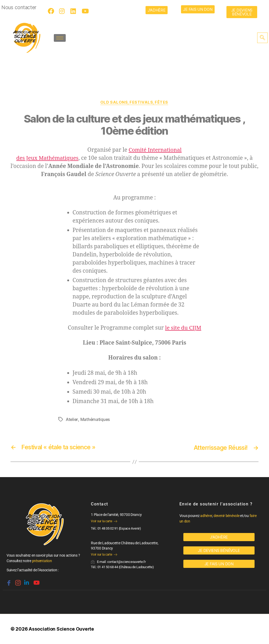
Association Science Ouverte (62, 629)
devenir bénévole (227, 516)
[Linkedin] (26, 581)
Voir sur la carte (104, 521)
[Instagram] (63, 11)
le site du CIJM (183, 328)
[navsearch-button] (262, 38)
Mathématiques (96, 420)
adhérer (206, 516)
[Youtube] (86, 11)
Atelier (72, 420)
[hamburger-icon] (60, 38)
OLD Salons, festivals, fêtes (134, 103)
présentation (42, 561)
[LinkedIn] (74, 11)
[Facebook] (52, 11)
